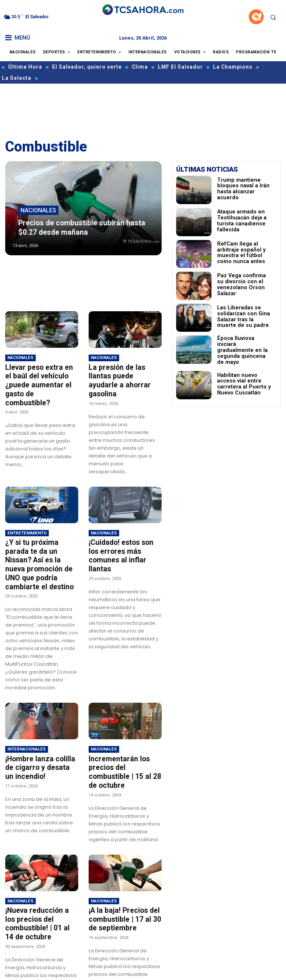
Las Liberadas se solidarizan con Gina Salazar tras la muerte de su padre (244, 316)
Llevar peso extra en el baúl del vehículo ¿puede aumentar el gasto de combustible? (42, 380)
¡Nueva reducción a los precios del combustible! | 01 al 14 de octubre (42, 884)
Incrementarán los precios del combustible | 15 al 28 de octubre (124, 744)
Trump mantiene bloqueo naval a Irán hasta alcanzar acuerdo (244, 188)
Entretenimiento (27, 522)
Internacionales (27, 726)
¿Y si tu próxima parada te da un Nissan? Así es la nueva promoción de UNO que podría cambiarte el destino (39, 548)
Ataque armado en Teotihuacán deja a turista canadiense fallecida (244, 221)
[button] (273, 17)
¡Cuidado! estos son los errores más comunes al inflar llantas (124, 540)
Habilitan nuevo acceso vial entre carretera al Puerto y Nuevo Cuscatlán (245, 380)
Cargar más (84, 967)
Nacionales (38, 214)
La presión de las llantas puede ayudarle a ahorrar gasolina (124, 375)
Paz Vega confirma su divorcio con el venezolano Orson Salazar (240, 285)
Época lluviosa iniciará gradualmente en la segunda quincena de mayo (240, 349)
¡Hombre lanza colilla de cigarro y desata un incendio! (40, 744)
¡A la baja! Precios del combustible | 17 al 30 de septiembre (125, 884)
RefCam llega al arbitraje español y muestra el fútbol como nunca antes (244, 253)
